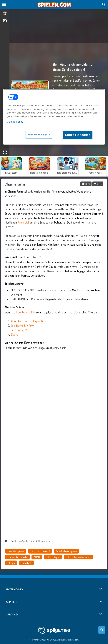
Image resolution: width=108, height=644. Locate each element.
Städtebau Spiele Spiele (23, 541)
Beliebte (26, 563)
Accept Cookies (78, 135)
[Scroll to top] (102, 630)
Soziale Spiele (16, 551)
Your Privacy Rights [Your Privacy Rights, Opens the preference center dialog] (39, 135)
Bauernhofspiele (17, 557)
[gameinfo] (5, 21)
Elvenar (15, 334)
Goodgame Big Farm (22, 326)
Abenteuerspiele (26, 312)
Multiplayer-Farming (79, 557)
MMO (37, 557)
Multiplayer (53, 557)
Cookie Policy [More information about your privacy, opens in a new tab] (15, 122)
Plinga (11, 563)
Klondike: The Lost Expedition (28, 321)
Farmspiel (23, 222)
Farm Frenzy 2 (19, 330)
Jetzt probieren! (40, 551)
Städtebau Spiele (67, 551)
